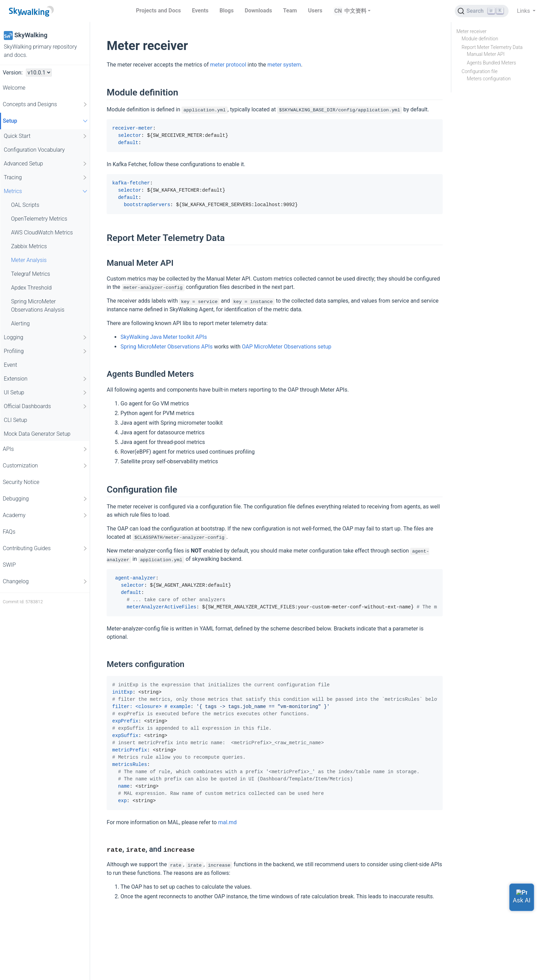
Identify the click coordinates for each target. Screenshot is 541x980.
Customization (45, 466)
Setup (46, 121)
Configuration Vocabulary (34, 150)
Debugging (45, 499)
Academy (45, 515)
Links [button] (524, 11)
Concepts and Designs (45, 104)
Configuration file (480, 71)
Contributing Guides (45, 548)
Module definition (480, 39)
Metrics (46, 191)
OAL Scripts (25, 205)
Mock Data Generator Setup (37, 434)
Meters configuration (489, 79)
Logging (46, 337)
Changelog (45, 582)
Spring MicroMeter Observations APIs (166, 347)
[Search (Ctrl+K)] (482, 11)
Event (11, 365)
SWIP (9, 565)
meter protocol (228, 65)
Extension (46, 379)
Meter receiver (471, 31)
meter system (284, 65)
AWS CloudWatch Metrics (42, 233)
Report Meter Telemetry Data (492, 47)
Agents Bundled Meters (491, 63)
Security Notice (21, 482)
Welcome (14, 88)
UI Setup (46, 393)
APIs (45, 449)
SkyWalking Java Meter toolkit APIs (164, 337)
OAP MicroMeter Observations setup (287, 347)
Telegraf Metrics (31, 274)
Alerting (20, 324)
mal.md (227, 822)
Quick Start (46, 136)
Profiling (46, 351)
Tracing (46, 178)
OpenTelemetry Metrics (39, 219)
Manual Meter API (486, 54)
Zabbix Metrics (29, 246)
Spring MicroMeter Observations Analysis (38, 306)
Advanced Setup (46, 164)
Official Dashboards (46, 406)
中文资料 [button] (355, 11)
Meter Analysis (29, 260)
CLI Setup (16, 420)
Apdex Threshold (31, 288)
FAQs (9, 532)
